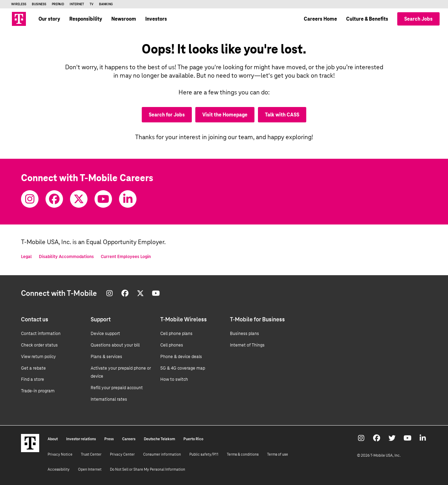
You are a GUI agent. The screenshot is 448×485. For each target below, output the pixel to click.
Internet (77, 4)
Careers (129, 439)
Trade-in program (38, 391)
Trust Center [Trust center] (91, 454)
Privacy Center (122, 454)
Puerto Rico (193, 439)
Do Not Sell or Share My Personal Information (148, 469)
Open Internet (90, 469)
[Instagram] (30, 199)
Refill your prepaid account (117, 388)
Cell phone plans (176, 334)
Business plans (244, 334)
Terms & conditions (243, 454)
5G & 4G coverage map (183, 368)
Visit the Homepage (225, 115)
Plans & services (106, 357)
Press (109, 439)
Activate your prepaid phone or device (121, 372)
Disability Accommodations (66, 257)
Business (39, 4)
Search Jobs (418, 19)
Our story (49, 19)
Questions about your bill (115, 345)
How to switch (174, 379)
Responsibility (86, 19)
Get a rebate (33, 368)
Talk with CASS (282, 115)
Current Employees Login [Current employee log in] (126, 257)
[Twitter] (79, 199)
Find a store (33, 379)
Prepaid (58, 4)
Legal (26, 257)
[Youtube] (103, 199)
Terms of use (278, 454)
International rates (109, 399)
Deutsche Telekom (159, 439)
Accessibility (59, 469)
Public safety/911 (204, 454)
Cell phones (172, 345)
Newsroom (124, 19)
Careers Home (320, 19)
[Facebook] (54, 199)
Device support (105, 334)
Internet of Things (247, 345)
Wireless (19, 4)
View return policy (38, 357)
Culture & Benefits (367, 19)
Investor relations (81, 439)
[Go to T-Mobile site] (19, 19)
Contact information (41, 334)
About (53, 439)
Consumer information (162, 454)
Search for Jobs (167, 115)
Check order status (39, 345)
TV (92, 4)
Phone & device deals (181, 357)
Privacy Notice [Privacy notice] (60, 454)
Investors (156, 19)
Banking (106, 4)
